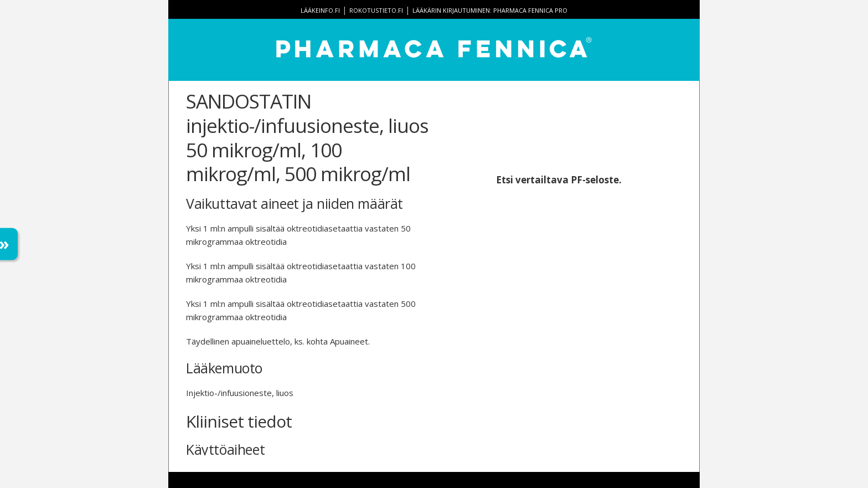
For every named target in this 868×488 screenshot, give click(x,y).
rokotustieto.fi (376, 10)
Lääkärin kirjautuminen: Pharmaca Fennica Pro (490, 10)
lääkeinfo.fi (320, 10)
